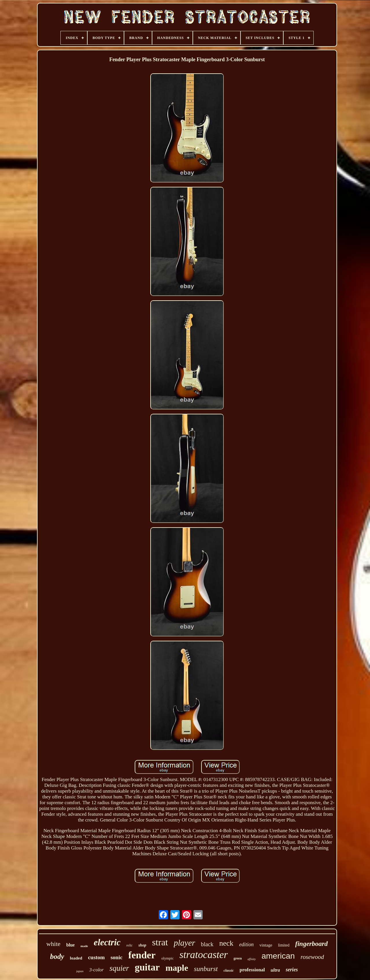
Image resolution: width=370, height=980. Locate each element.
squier (119, 968)
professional (252, 970)
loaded (76, 958)
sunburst (206, 969)
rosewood (312, 957)
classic (229, 970)
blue (70, 945)
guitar (147, 967)
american (278, 956)
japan (80, 971)
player (184, 943)
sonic (116, 957)
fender (142, 955)
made (84, 946)
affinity (251, 959)
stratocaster (204, 955)
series (292, 970)
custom (96, 957)
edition (246, 944)
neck (226, 943)
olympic (168, 958)
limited (284, 945)
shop (142, 945)
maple (177, 968)
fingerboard (311, 944)
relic (129, 945)
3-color (97, 970)
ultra (275, 970)
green (238, 958)
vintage (266, 945)
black (207, 944)
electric (107, 942)
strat (160, 942)
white (53, 944)
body (57, 956)
